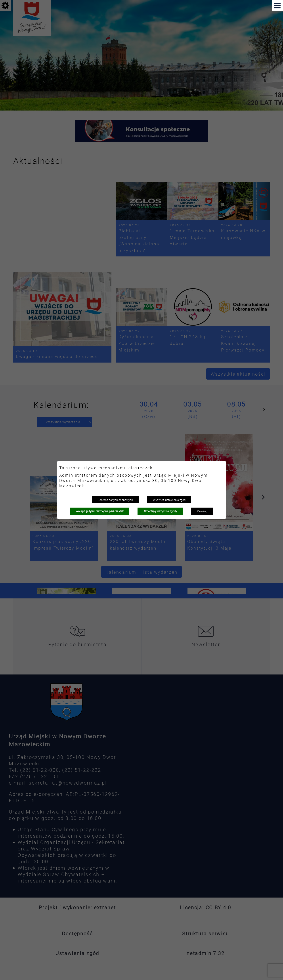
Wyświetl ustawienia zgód (169, 500)
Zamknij (202, 511)
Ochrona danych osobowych (115, 500)
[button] (277, 6)
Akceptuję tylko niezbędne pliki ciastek (100, 511)
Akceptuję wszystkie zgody (160, 511)
